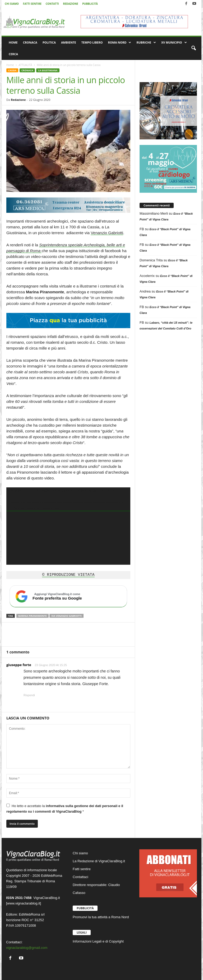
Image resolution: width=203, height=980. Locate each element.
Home (10, 65)
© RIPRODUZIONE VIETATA (68, 575)
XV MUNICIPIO (174, 43)
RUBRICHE (146, 43)
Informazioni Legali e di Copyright (98, 941)
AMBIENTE (69, 42)
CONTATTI (52, 4)
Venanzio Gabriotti (107, 233)
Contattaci (80, 877)
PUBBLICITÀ (90, 4)
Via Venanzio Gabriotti (66, 616)
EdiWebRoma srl (32, 914)
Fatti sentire (82, 869)
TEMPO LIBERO (92, 42)
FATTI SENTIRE (32, 4)
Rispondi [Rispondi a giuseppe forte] (29, 695)
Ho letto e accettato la (65, 809)
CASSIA (12, 70)
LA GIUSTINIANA (48, 70)
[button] (193, 48)
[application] (68, 526)
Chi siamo (80, 853)
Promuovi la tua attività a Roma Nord (101, 917)
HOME (13, 42)
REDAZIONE (70, 4)
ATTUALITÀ (25, 65)
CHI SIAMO (12, 4)
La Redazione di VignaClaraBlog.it (99, 861)
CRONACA (30, 42)
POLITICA (49, 42)
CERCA (13, 54)
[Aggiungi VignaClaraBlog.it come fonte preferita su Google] (68, 596)
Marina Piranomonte (33, 616)
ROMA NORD (120, 43)
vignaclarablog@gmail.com (27, 948)
